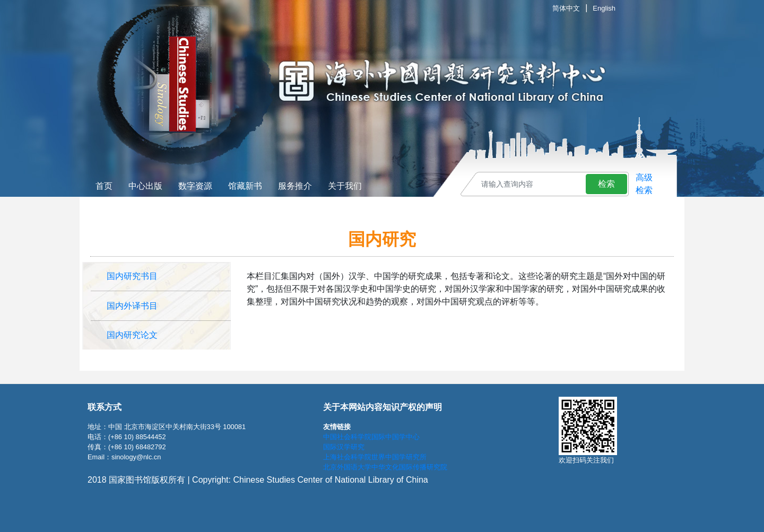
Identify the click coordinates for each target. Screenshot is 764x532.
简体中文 (566, 8)
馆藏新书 (245, 186)
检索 (606, 184)
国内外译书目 (132, 306)
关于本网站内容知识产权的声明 (383, 407)
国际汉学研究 (344, 447)
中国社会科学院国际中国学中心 (371, 437)
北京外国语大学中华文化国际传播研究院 (385, 467)
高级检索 (644, 184)
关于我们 (345, 186)
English (604, 8)
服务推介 (295, 186)
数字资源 (195, 186)
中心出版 (145, 186)
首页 (104, 186)
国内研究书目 (132, 276)
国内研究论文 (132, 335)
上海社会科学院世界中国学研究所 (375, 457)
